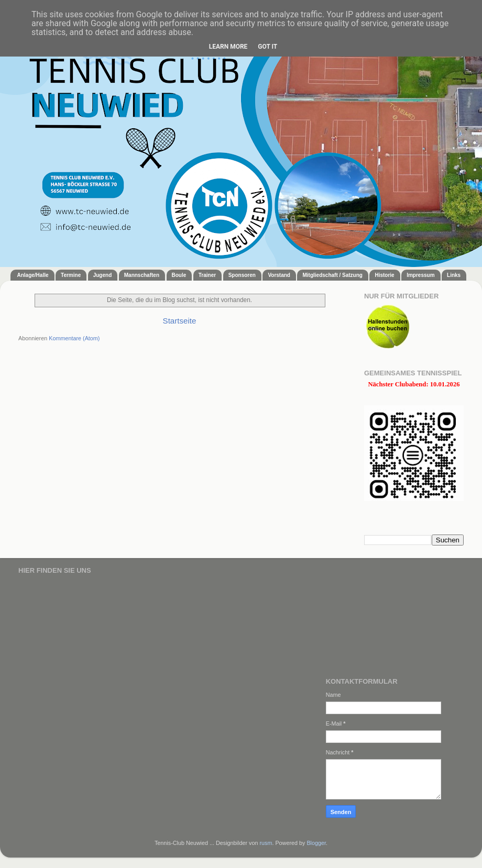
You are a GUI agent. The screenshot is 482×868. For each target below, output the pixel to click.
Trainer (207, 275)
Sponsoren (242, 275)
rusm (266, 843)
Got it (267, 47)
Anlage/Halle (33, 275)
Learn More (228, 47)
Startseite (180, 321)
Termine (71, 275)
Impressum (420, 275)
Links (454, 275)
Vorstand (279, 275)
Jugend (103, 275)
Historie (384, 275)
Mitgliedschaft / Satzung (332, 275)
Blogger (316, 843)
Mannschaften (142, 275)
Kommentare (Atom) (74, 338)
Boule (179, 275)
